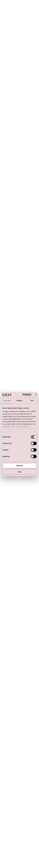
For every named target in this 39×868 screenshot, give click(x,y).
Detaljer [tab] (20, 401)
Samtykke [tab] (7, 401)
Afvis (19, 472)
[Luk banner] (36, 395)
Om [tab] (32, 401)
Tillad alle (19, 466)
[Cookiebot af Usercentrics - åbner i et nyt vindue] (23, 395)
